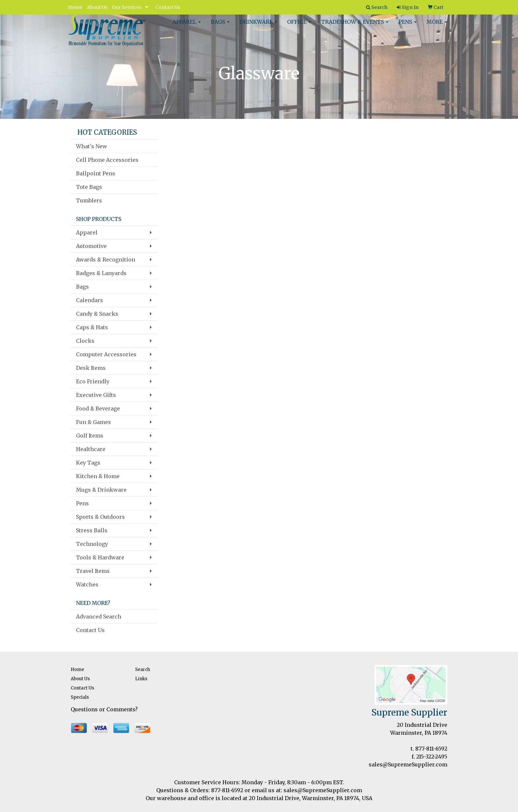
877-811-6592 (431, 749)
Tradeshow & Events (355, 26)
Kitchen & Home (98, 476)
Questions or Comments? (104, 709)
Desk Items (91, 368)
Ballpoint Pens (96, 173)
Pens (407, 26)
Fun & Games (93, 422)
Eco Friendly (93, 381)
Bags (220, 26)
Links (141, 679)
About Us (97, 7)
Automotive (91, 246)
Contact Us (168, 7)
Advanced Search (99, 617)
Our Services (127, 7)
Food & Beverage (98, 408)
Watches (87, 584)
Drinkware (258, 26)
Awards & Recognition (106, 260)
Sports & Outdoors (100, 517)
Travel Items (93, 571)
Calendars (90, 300)
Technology (92, 544)
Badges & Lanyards (101, 273)
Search (143, 670)
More (437, 26)
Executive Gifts (96, 395)
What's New (92, 146)
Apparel (187, 26)
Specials (80, 697)
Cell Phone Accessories (107, 160)
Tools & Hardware (100, 557)
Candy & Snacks (97, 314)
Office (299, 26)
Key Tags (88, 463)
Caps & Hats (92, 327)
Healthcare (91, 449)
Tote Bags (89, 187)
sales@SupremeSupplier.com (408, 764)
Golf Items (90, 436)
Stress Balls (92, 530)
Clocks (85, 341)
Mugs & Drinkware (101, 490)
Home (75, 7)
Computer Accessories (106, 354)
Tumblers (89, 200)
